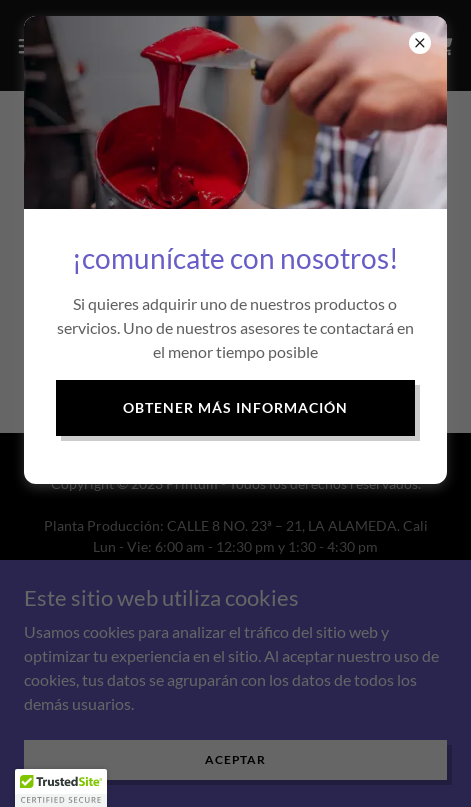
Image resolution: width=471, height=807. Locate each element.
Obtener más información (235, 407)
